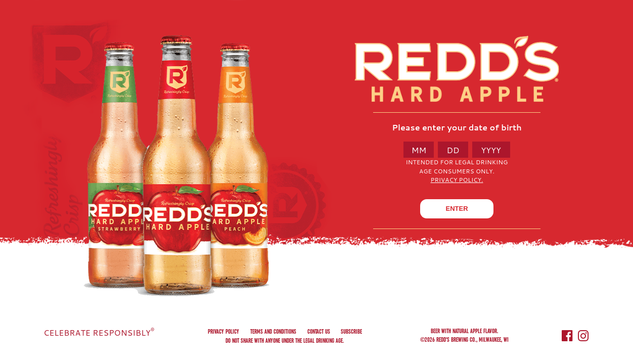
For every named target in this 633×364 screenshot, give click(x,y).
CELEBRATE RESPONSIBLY (99, 332)
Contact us (319, 332)
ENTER (457, 209)
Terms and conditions (273, 332)
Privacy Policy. (457, 180)
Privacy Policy (223, 332)
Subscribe (351, 332)
